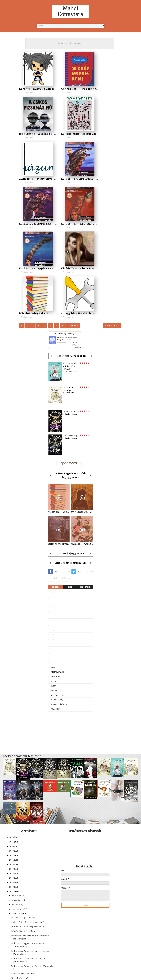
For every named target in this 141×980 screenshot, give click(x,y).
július (15, 905)
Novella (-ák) (57, 611)
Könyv (53, 597)
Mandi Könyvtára (70, 11)
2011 (52, 509)
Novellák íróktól (59, 616)
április (15, 919)
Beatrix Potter (70, 304)
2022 (52, 560)
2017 (52, 537)
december (17, 807)
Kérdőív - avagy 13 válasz (37, 89)
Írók (70, 498)
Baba (53, 578)
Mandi (59, 248)
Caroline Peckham (71, 325)
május (15, 914)
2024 (52, 569)
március (16, 924)
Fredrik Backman (71, 282)
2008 (12, 961)
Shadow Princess (71, 323)
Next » (74, 236)
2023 (52, 564)
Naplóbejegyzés (58, 606)
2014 (52, 523)
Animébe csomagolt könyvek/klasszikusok (82, 455)
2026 (12, 748)
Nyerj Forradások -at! (82, 423)
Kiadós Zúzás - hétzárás (36, 223)
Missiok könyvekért (67, 223)
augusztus (17, 825)
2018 (52, 541)
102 (64, 236)
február (16, 928)
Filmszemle (56, 588)
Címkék (55, 498)
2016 (52, 532)
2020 (52, 551)
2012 (52, 513)
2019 (52, 546)
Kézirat (54, 592)
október (15, 816)
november (17, 811)
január (15, 933)
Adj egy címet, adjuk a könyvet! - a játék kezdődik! (59, 423)
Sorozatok (85, 498)
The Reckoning (70, 347)
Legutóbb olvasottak (71, 267)
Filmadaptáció (57, 583)
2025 (52, 574)
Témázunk (55, 620)
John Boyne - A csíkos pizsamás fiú (112, 89)
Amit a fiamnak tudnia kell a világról (70, 277)
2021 (52, 555)
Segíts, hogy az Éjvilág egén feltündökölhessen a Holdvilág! (59, 455)
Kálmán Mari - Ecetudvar (37, 134)
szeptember (17, 820)
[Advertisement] (70, 642)
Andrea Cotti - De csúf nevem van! (77, 89)
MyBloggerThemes (91, 976)
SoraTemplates (59, 976)
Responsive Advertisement (70, 43)
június (15, 910)
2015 (52, 527)
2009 (12, 956)
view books (78, 258)
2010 (52, 504)
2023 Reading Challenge (65, 245)
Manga (54, 602)
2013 (52, 518)
